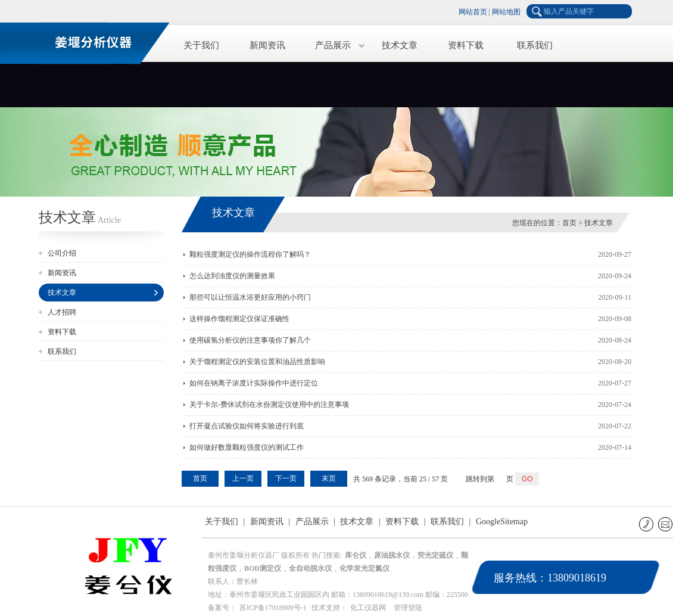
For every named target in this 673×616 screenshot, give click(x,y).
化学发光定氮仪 (364, 568)
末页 (329, 478)
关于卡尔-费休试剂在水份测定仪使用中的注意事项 (269, 405)
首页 (569, 223)
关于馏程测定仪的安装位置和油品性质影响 (257, 362)
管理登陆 (408, 608)
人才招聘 (62, 312)
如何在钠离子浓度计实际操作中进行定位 (254, 383)
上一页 (243, 478)
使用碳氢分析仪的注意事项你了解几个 (250, 340)
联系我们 (535, 45)
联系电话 (647, 524)
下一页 (286, 478)
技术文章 (400, 45)
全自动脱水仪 (310, 568)
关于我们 (201, 45)
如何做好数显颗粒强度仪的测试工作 (247, 447)
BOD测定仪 (263, 568)
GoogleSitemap (502, 522)
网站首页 (473, 12)
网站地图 (506, 12)
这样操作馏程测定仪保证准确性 (239, 319)
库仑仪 (356, 555)
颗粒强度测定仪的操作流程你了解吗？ (250, 254)
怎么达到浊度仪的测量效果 (232, 276)
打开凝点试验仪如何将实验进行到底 (247, 426)
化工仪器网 (368, 608)
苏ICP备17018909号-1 (273, 608)
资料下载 (466, 45)
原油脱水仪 (392, 555)
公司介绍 (62, 253)
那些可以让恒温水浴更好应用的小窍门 (250, 297)
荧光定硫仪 (435, 555)
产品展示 (333, 45)
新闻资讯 (267, 45)
